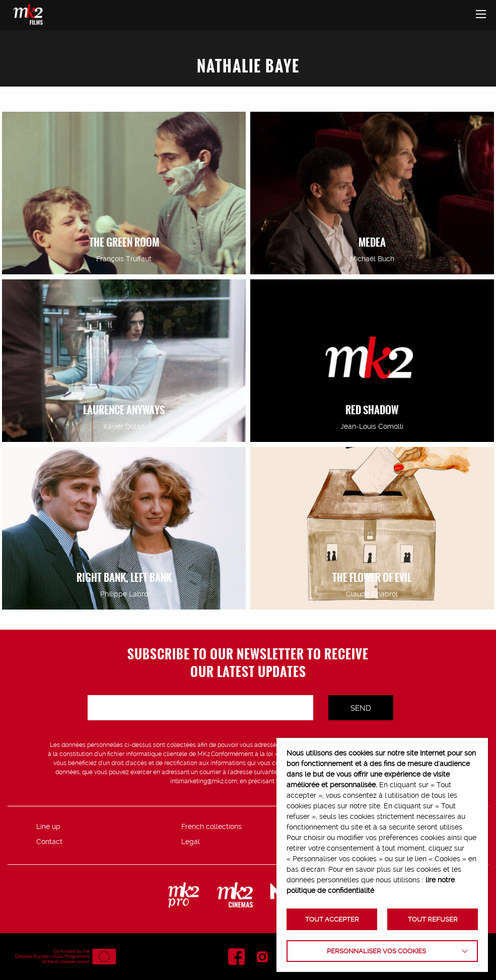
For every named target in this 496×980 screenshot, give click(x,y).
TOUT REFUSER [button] (433, 919)
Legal (191, 842)
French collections (211, 826)
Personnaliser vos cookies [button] (376, 951)
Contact (49, 842)
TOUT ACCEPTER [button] (332, 919)
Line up (48, 826)
